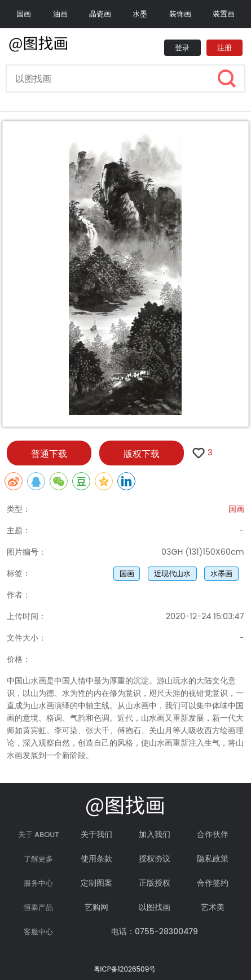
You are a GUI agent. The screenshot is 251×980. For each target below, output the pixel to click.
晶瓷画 (100, 14)
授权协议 (155, 859)
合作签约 (213, 883)
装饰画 (180, 14)
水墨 (140, 14)
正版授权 (155, 883)
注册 (224, 48)
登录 (182, 48)
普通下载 (49, 454)
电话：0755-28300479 (155, 931)
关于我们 (96, 834)
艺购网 (96, 907)
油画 (60, 14)
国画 (24, 14)
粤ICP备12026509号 (125, 969)
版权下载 (142, 454)
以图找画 (155, 907)
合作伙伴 (213, 834)
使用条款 (96, 859)
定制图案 (96, 883)
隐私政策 (213, 859)
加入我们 (155, 834)
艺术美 (213, 907)
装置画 (224, 14)
